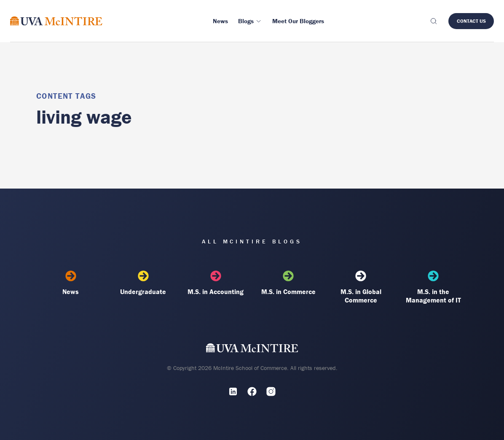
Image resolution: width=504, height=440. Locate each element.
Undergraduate (143, 283)
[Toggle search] (433, 21)
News (71, 283)
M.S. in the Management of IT (433, 287)
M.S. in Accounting (216, 283)
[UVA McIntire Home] (252, 350)
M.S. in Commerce (288, 283)
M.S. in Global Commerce (361, 287)
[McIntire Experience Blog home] (56, 21)
